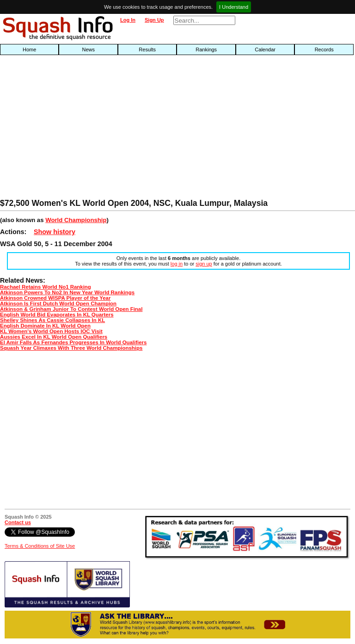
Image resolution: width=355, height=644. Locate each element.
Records (324, 50)
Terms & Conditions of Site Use (40, 546)
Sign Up (154, 20)
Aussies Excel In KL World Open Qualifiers (54, 337)
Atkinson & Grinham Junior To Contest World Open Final (71, 309)
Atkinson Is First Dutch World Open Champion (58, 303)
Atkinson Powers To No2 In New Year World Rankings (67, 292)
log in (177, 264)
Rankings (206, 50)
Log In (128, 20)
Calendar (265, 50)
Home (29, 50)
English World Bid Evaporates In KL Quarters (57, 315)
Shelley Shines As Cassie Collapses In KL (52, 320)
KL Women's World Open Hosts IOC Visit (51, 331)
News (88, 50)
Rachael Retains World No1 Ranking (46, 287)
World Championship (76, 220)
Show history (55, 232)
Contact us (18, 522)
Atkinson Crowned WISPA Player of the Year (55, 298)
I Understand (234, 7)
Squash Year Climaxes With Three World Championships (71, 348)
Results (147, 50)
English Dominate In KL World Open (45, 326)
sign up (204, 264)
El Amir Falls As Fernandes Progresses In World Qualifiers (73, 342)
